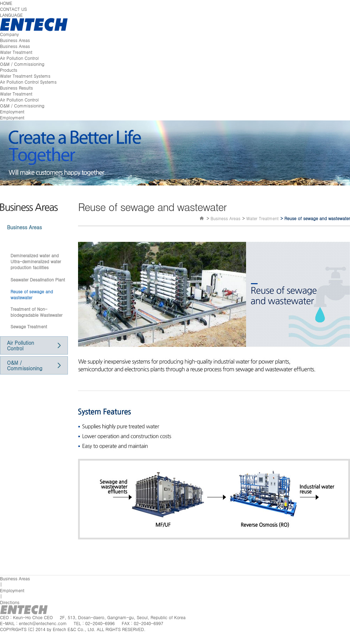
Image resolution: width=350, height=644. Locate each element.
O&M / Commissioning (22, 64)
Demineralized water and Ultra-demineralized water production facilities (36, 261)
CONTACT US (13, 9)
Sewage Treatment (29, 326)
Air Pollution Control (19, 58)
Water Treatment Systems (25, 76)
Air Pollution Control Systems (28, 82)
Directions (10, 602)
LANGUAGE (11, 15)
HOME (6, 3)
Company (9, 34)
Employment (12, 111)
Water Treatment (16, 52)
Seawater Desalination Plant (38, 279)
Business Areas (15, 40)
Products (9, 70)
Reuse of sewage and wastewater (32, 294)
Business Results (16, 88)
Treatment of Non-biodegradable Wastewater (36, 312)
